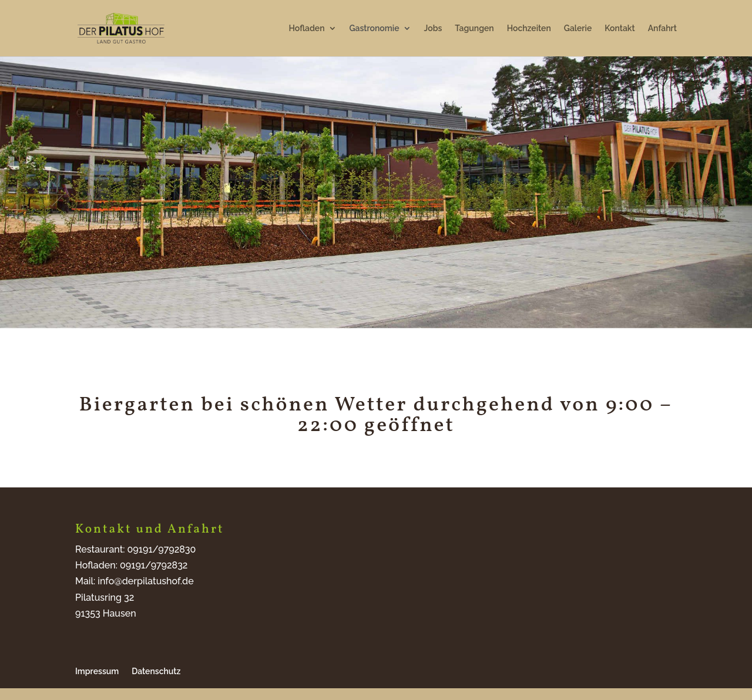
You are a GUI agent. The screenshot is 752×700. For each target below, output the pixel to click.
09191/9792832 (154, 565)
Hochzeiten (529, 28)
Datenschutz (156, 671)
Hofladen (307, 28)
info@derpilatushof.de (145, 581)
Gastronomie (375, 28)
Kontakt (620, 28)
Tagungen (474, 28)
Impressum (97, 671)
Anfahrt (662, 28)
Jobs (433, 28)
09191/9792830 (162, 549)
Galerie (578, 28)
